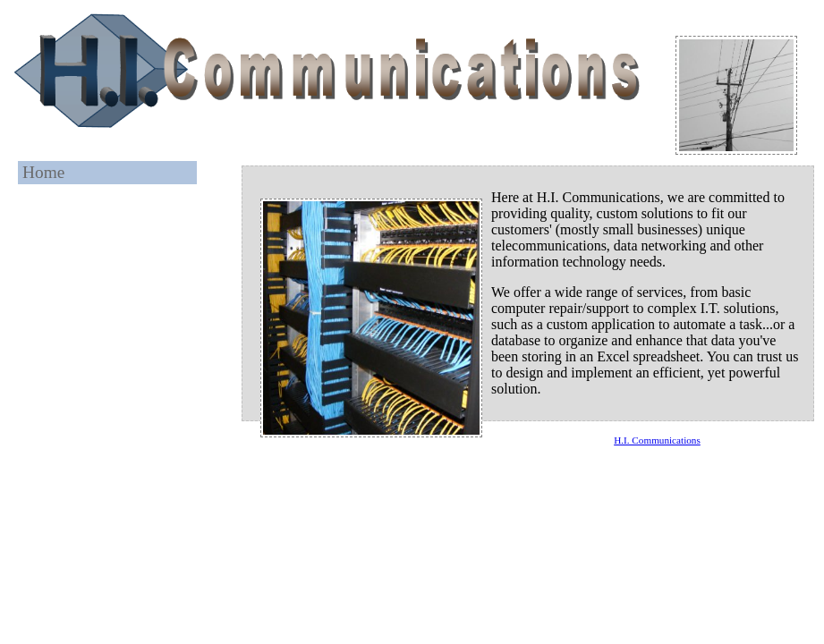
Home (43, 172)
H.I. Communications (657, 440)
